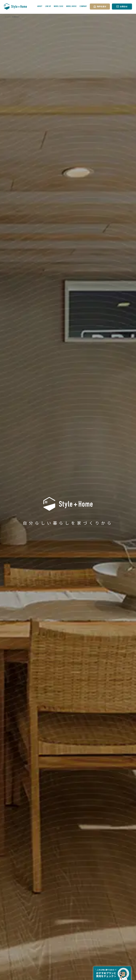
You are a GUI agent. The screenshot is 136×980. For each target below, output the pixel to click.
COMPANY (83, 6)
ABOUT (40, 6)
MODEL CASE (59, 6)
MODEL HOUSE (71, 6)
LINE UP (48, 6)
